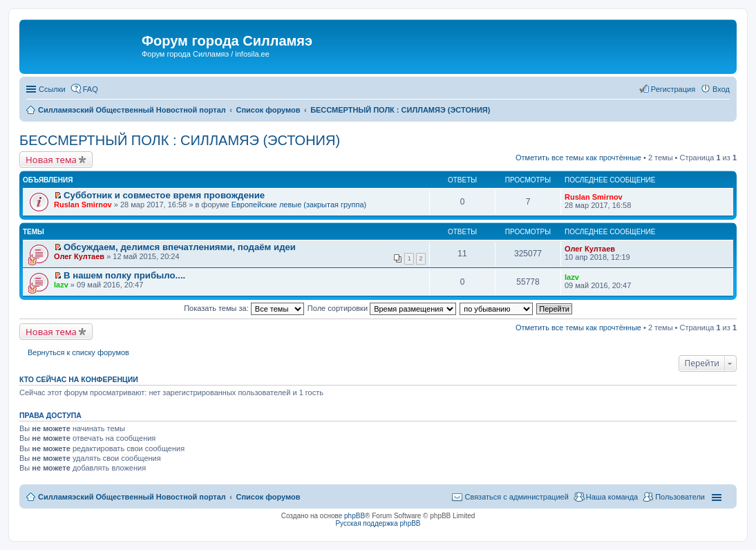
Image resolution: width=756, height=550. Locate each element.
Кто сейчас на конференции (79, 379)
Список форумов (268, 497)
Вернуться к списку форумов (78, 352)
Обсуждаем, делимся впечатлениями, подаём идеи (180, 247)
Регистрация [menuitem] (673, 89)
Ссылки (52, 89)
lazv (61, 285)
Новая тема (51, 160)
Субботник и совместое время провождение (164, 195)
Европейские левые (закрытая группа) (299, 205)
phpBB (355, 516)
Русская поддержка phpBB (378, 523)
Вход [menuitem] (721, 89)
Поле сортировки (382, 308)
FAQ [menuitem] (91, 89)
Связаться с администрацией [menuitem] (516, 497)
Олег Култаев (79, 256)
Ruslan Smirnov (83, 205)
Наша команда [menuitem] (612, 497)
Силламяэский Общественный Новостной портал (132, 497)
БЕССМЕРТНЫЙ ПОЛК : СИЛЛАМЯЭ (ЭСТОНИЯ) (180, 140)
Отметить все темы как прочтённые (578, 158)
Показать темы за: (244, 308)
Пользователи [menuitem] (680, 497)
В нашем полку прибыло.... (124, 275)
